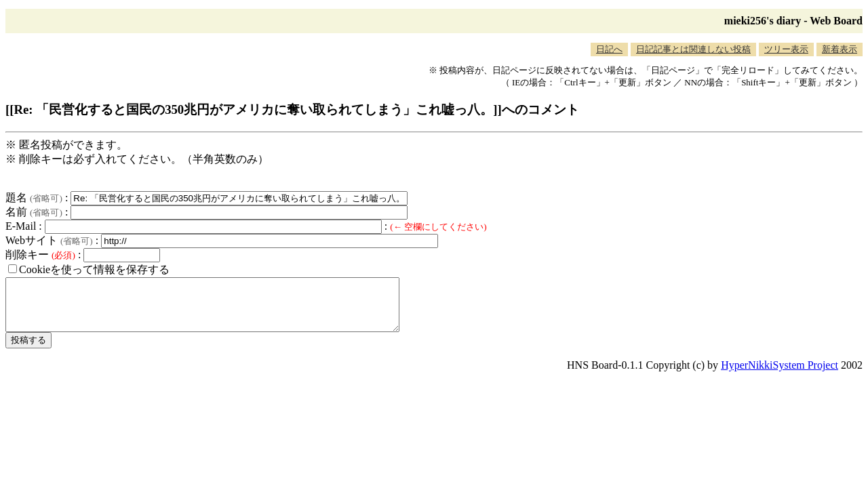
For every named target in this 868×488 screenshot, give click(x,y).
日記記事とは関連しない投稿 (693, 49)
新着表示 (840, 49)
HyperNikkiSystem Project (780, 375)
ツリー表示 (786, 49)
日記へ (609, 49)
